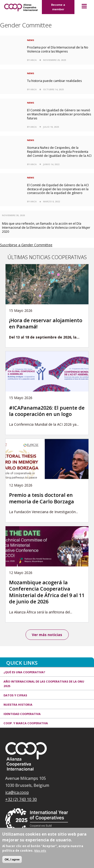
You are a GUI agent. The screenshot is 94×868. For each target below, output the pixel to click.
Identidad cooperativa (22, 714)
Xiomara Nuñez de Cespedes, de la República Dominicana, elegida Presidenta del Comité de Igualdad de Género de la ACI (59, 152)
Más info (40, 851)
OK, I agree (12, 859)
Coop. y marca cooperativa (26, 723)
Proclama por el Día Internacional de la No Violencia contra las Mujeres (58, 49)
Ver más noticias (47, 635)
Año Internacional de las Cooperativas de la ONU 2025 (44, 684)
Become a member (58, 7)
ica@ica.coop (17, 792)
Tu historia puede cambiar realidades (54, 81)
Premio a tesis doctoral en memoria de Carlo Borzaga (41, 498)
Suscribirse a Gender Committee (26, 245)
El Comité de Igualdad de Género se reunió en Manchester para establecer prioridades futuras (59, 114)
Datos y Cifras (15, 695)
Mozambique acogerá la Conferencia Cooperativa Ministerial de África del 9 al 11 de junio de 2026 (47, 592)
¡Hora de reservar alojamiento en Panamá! (46, 323)
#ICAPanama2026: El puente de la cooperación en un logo (47, 411)
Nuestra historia (18, 705)
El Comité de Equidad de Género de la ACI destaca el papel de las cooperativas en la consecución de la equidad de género (58, 189)
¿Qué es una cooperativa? (24, 672)
